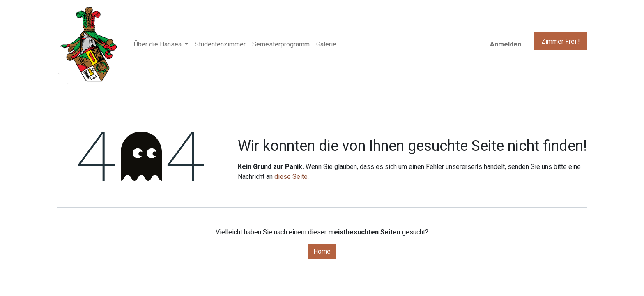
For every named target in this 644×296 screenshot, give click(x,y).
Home (322, 251)
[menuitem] (220, 44)
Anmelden (506, 44)
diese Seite (291, 177)
